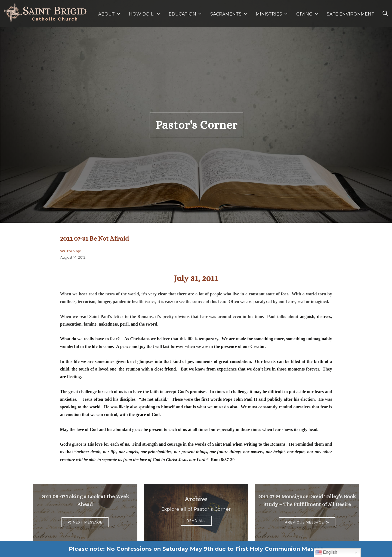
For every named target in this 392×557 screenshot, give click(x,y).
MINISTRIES (272, 14)
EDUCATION (185, 14)
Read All (196, 521)
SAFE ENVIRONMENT (351, 14)
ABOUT (109, 14)
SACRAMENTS (229, 14)
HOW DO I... (145, 14)
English (326, 553)
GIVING (304, 14)
